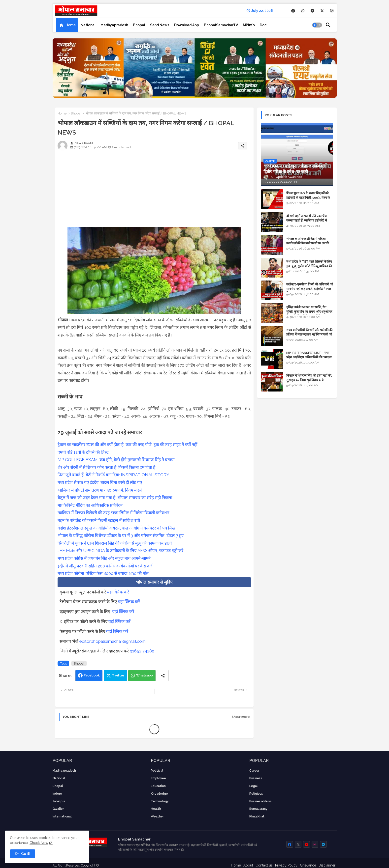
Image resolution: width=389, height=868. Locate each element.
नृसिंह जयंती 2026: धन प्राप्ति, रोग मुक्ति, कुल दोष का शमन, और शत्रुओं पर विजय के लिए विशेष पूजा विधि (309, 312)
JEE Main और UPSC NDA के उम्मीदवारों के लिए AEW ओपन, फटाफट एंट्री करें (120, 551)
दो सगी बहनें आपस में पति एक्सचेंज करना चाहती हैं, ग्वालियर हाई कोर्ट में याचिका (307, 220)
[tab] (67, 25)
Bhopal (139, 25)
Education (158, 786)
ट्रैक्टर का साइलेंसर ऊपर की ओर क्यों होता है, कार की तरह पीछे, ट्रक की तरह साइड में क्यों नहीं (127, 445)
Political (157, 771)
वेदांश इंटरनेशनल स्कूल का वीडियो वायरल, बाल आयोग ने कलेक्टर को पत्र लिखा (117, 528)
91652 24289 (142, 651)
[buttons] (293, 11)
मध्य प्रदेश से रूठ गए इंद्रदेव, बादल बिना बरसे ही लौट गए (100, 482)
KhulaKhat (257, 816)
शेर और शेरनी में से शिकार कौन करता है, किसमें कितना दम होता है (106, 467)
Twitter (118, 675)
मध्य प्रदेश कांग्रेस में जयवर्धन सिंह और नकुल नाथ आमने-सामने (104, 558)
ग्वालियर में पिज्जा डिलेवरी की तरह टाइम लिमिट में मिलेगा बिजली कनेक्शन (113, 513)
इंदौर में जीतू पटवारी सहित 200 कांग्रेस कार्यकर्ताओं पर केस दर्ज (105, 566)
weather (157, 816)
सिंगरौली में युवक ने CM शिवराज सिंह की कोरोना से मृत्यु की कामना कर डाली (115, 543)
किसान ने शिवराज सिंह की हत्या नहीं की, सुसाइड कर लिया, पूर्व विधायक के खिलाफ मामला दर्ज (309, 380)
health (156, 809)
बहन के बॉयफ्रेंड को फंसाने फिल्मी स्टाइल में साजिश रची (99, 520)
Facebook (92, 675)
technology (160, 801)
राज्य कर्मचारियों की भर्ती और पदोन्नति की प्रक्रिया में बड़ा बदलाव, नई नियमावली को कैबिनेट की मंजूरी (309, 334)
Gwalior (58, 809)
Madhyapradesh (114, 25)
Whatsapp (145, 675)
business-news (260, 801)
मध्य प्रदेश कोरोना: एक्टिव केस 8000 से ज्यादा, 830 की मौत (103, 573)
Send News (160, 25)
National (88, 25)
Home (71, 25)
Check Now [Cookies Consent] (39, 843)
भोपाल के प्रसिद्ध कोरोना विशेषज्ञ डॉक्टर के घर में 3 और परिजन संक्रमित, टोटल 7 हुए (121, 535)
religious (256, 794)
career (254, 771)
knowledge (159, 794)
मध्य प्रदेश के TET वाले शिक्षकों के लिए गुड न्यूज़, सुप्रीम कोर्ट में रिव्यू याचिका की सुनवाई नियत (309, 266)
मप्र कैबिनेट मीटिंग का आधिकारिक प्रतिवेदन (90, 505)
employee (158, 778)
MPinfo (249, 25)
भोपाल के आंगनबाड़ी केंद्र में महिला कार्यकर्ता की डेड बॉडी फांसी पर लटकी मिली (308, 243)
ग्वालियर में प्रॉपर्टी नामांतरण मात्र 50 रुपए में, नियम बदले (100, 490)
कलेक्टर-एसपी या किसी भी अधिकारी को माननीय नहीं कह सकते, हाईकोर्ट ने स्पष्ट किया (310, 289)
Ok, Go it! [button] (23, 854)
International (62, 816)
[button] (317, 25)
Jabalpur (59, 801)
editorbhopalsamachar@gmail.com (113, 641)
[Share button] (163, 676)
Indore (57, 794)
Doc (263, 25)
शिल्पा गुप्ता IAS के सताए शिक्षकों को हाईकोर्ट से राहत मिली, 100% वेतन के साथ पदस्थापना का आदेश (308, 198)
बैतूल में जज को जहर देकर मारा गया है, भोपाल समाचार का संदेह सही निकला (115, 498)
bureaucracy (258, 809)
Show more (241, 717)
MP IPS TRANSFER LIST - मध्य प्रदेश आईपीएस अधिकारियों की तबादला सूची (309, 357)
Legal (254, 786)
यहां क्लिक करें (118, 592)
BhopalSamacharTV (221, 25)
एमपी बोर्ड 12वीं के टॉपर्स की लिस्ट (83, 452)
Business (256, 778)
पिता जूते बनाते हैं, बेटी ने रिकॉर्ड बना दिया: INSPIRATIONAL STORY (113, 475)
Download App (187, 25)
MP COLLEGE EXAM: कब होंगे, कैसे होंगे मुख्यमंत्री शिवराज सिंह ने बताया (116, 460)
